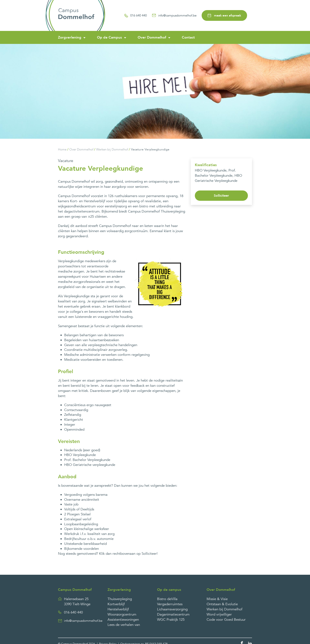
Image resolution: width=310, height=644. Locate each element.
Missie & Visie (217, 599)
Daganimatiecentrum (173, 614)
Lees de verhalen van (124, 625)
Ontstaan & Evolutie (222, 604)
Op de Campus (109, 37)
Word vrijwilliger (219, 614)
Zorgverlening (70, 37)
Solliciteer (221, 196)
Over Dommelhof (152, 37)
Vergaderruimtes (170, 604)
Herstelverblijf (118, 609)
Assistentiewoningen (123, 620)
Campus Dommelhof (75, 590)
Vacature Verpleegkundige (150, 149)
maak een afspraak (224, 15)
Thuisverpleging (120, 599)
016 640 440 (135, 15)
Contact (188, 37)
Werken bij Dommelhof (112, 149)
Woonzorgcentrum (122, 614)
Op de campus (169, 590)
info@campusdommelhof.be (174, 15)
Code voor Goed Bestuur (226, 620)
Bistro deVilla (167, 599)
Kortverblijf (116, 604)
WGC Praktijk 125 (171, 620)
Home (62, 149)
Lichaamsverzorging (172, 609)
